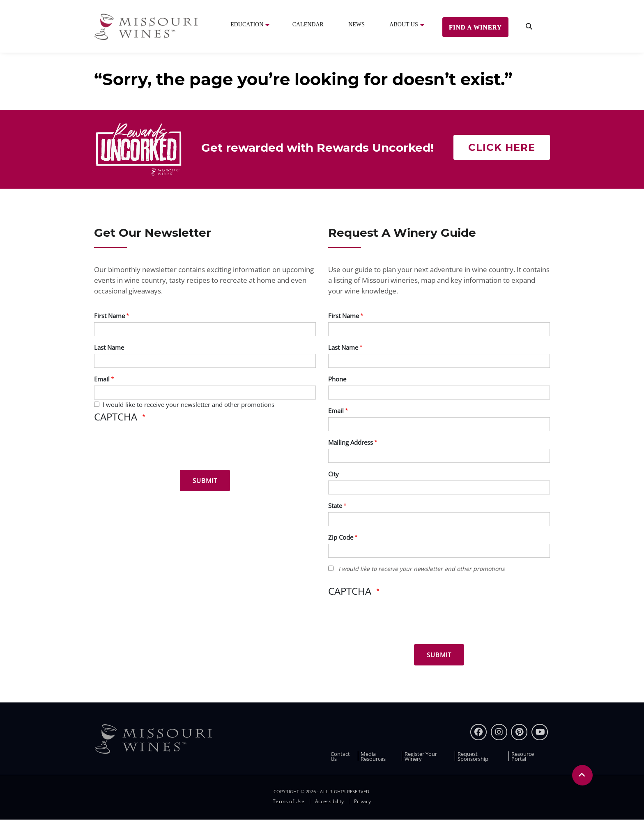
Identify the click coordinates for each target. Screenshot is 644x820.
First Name (109, 316)
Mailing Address (351, 442)
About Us (404, 24)
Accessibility (330, 802)
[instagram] (499, 732)
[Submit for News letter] (205, 480)
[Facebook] (478, 732)
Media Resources (373, 756)
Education (247, 24)
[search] (529, 27)
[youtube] (540, 732)
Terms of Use (289, 802)
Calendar (308, 24)
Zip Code (341, 537)
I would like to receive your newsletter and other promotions (189, 404)
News (356, 24)
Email (102, 379)
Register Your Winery (421, 756)
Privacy (362, 802)
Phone (337, 379)
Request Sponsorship (473, 756)
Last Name (109, 347)
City (333, 474)
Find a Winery (475, 27)
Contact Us (340, 756)
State (335, 506)
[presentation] (156, 448)
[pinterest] (519, 732)
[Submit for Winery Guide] (439, 655)
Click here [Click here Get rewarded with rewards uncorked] (502, 147)
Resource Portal (523, 756)
